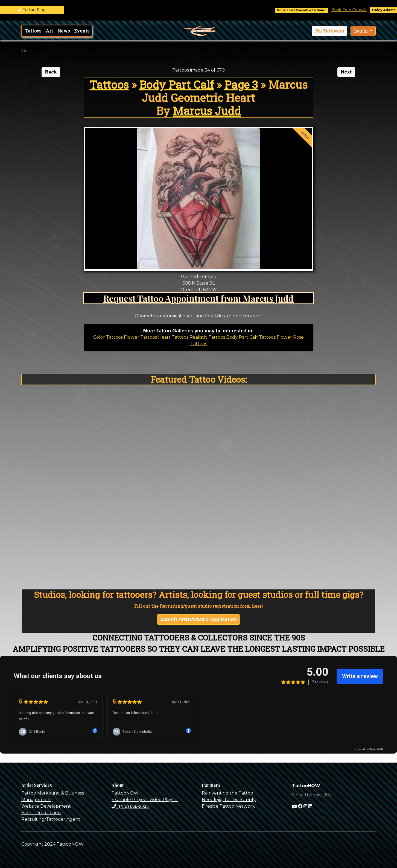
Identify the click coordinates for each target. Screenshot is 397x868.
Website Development (46, 806)
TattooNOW (125, 793)
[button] (329, 31)
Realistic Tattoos (207, 337)
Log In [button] (361, 31)
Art (49, 31)
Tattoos (33, 31)
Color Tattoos (108, 337)
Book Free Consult (355, 10)
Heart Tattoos (173, 337)
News (64, 31)
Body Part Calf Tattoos (251, 337)
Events (82, 31)
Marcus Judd (207, 111)
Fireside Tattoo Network (228, 806)
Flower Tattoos (140, 337)
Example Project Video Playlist (145, 800)
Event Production (41, 813)
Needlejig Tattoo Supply (229, 800)
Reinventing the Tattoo (227, 793)
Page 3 (241, 85)
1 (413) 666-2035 (130, 806)
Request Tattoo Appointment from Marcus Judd (198, 298)
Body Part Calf (176, 85)
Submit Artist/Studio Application (198, 619)
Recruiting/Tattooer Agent (51, 819)
